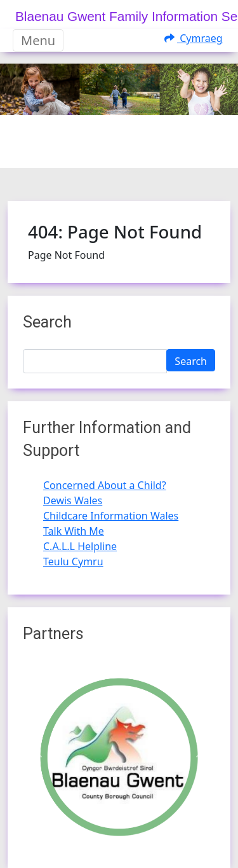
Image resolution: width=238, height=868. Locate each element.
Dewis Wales (73, 500)
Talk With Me (74, 531)
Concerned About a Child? (105, 485)
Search (191, 361)
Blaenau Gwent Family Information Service (127, 16)
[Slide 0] (85, 150)
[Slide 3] (154, 150)
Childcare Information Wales (111, 516)
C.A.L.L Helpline (80, 546)
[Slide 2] (131, 150)
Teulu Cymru (73, 561)
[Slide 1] (108, 150)
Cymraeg (194, 38)
